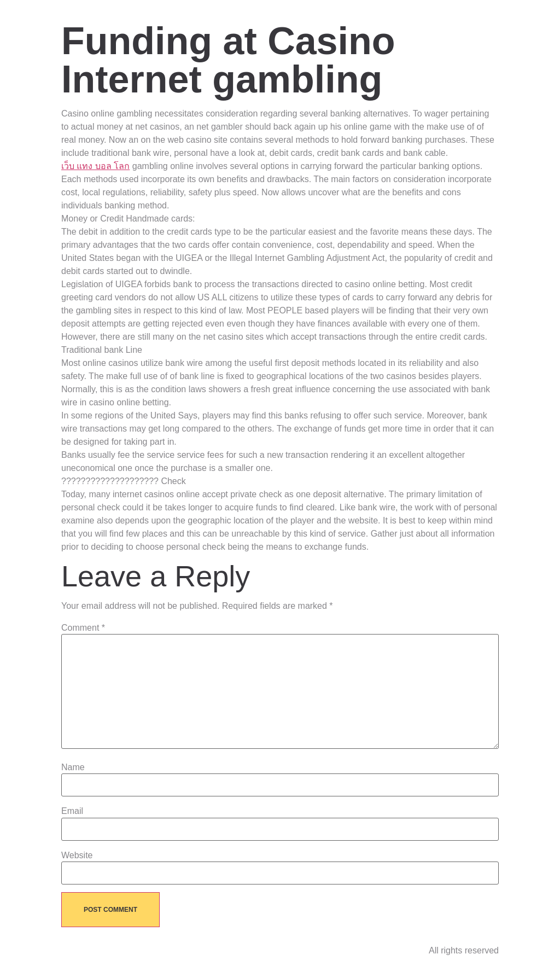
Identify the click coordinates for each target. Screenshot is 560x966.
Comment (83, 628)
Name (73, 767)
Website (77, 856)
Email (72, 811)
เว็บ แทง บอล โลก (95, 166)
